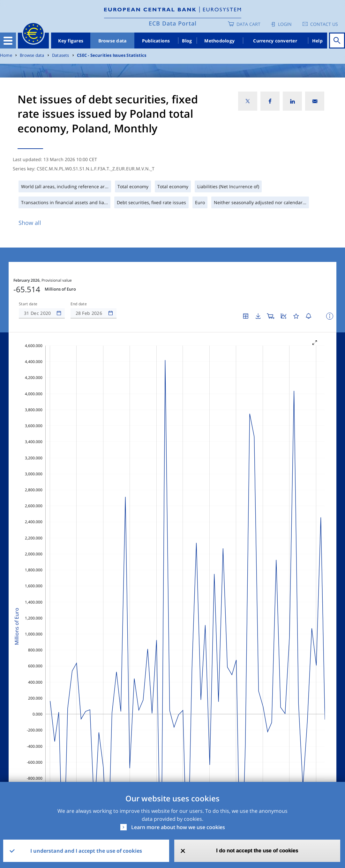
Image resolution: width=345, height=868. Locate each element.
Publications (156, 41)
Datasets (61, 55)
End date (79, 304)
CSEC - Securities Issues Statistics (112, 55)
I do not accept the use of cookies (257, 851)
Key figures (71, 41)
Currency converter (275, 41)
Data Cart (248, 24)
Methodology (219, 41)
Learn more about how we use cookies (178, 827)
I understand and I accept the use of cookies (86, 851)
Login (285, 24)
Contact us (324, 24)
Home (6, 55)
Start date (28, 304)
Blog (187, 41)
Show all (30, 223)
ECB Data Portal (173, 23)
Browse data (112, 41)
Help (317, 41)
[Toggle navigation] (8, 41)
